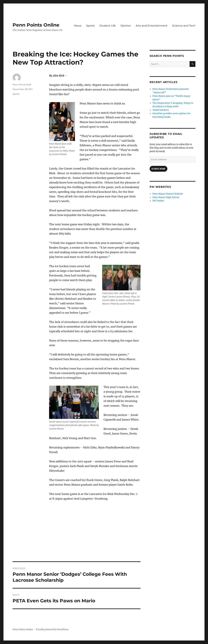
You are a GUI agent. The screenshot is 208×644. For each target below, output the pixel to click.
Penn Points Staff (22, 85)
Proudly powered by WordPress (52, 629)
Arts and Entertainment (152, 26)
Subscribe (158, 169)
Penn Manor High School (166, 197)
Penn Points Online (36, 25)
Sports (90, 26)
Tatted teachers (161, 110)
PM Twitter (158, 201)
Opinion (126, 26)
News (78, 26)
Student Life (108, 26)
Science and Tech (184, 26)
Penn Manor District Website (168, 194)
